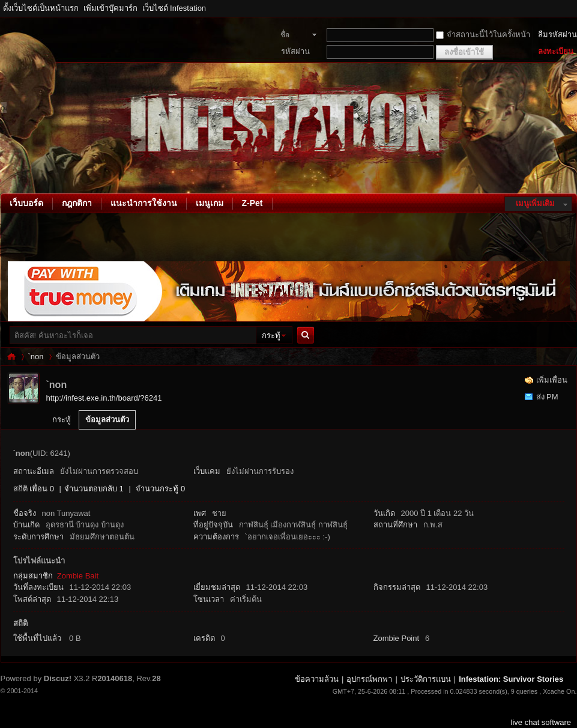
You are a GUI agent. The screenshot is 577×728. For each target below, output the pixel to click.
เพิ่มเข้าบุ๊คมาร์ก (110, 8)
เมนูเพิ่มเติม (535, 203)
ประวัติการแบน (426, 679)
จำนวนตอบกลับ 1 (94, 489)
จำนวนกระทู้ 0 (160, 489)
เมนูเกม (210, 203)
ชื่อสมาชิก (292, 36)
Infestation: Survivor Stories (11, 356)
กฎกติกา (77, 203)
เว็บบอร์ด (26, 203)
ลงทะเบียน (556, 51)
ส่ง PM (547, 397)
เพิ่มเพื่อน (552, 380)
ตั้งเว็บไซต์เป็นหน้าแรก (41, 8)
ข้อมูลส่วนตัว (107, 420)
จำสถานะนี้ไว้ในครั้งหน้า (483, 35)
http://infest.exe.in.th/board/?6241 (104, 398)
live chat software (541, 722)
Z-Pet (252, 203)
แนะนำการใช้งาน (144, 203)
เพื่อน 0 (42, 489)
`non (36, 356)
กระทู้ (271, 335)
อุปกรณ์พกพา (369, 679)
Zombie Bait (78, 576)
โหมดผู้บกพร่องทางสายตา (574, 8)
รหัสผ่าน (295, 51)
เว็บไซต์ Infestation (174, 8)
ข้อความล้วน (317, 679)
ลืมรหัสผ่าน (557, 35)
